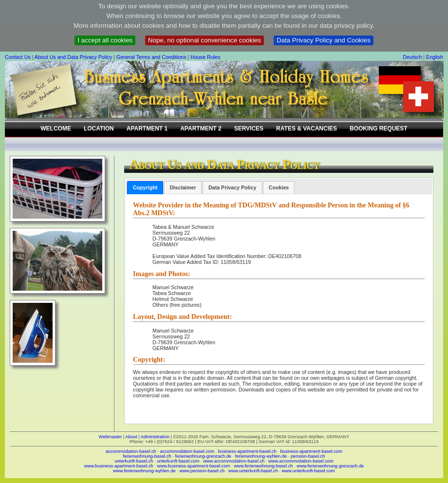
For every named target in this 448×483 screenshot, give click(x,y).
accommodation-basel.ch (131, 451)
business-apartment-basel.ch (247, 451)
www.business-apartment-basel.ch (119, 466)
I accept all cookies (105, 40)
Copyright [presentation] (145, 187)
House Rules (205, 57)
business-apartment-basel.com (311, 451)
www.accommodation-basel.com (301, 461)
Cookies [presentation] (279, 187)
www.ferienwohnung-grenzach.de (330, 466)
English (435, 57)
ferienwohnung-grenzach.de (203, 456)
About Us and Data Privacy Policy (73, 57)
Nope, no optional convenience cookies (205, 40)
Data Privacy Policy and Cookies (324, 40)
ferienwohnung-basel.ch (147, 456)
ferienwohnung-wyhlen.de (261, 456)
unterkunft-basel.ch (134, 461)
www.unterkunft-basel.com (308, 471)
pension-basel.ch (308, 456)
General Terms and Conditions (151, 57)
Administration (155, 437)
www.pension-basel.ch (202, 471)
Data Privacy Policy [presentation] (232, 187)
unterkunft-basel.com (178, 461)
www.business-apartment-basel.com (194, 466)
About (131, 437)
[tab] (145, 188)
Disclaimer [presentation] (183, 187)
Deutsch (412, 57)
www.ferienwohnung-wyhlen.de (144, 471)
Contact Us (18, 57)
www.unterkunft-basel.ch (253, 471)
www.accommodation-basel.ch (234, 461)
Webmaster (111, 437)
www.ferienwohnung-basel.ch (263, 466)
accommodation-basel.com (187, 451)
